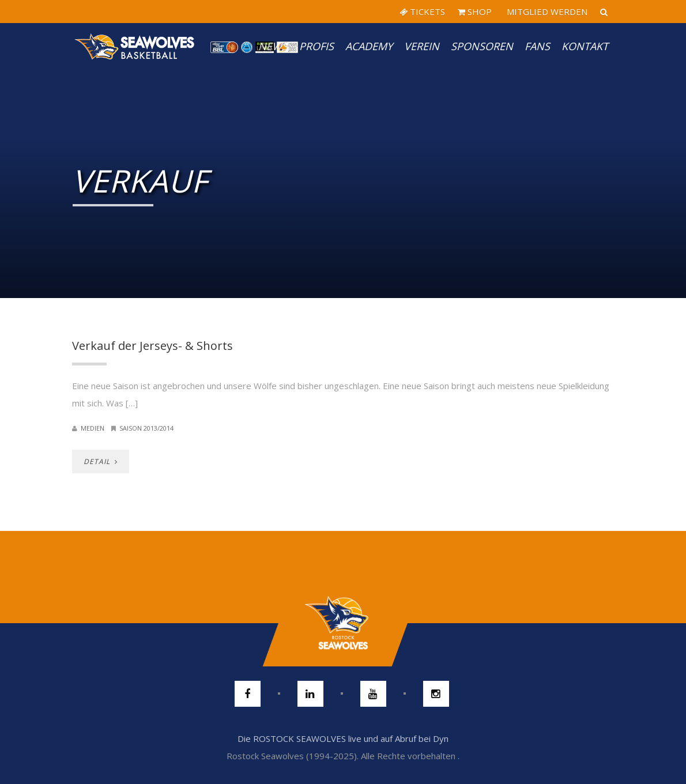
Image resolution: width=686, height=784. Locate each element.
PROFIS (316, 46)
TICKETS (422, 12)
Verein (422, 46)
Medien (93, 428)
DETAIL (101, 461)
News (273, 46)
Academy (369, 46)
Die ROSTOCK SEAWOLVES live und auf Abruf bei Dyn (343, 738)
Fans (537, 46)
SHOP (475, 12)
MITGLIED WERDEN (546, 12)
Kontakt (585, 46)
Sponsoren (482, 46)
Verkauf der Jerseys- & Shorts (152, 346)
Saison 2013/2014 (146, 428)
